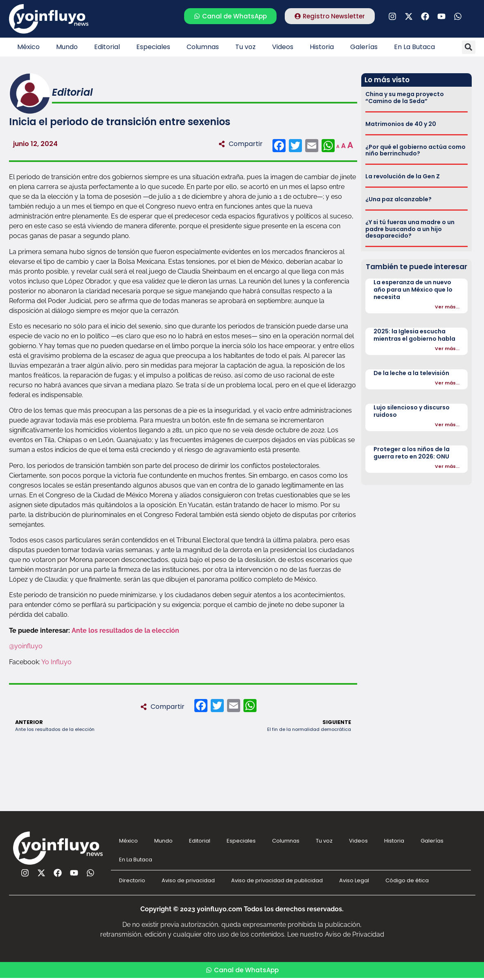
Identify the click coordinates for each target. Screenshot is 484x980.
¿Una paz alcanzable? (398, 199)
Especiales (153, 47)
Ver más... (447, 307)
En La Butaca (414, 47)
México (28, 47)
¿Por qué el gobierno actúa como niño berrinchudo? (415, 150)
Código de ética (407, 880)
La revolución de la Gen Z (403, 176)
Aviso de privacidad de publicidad (277, 880)
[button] (469, 47)
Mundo (67, 47)
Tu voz (245, 47)
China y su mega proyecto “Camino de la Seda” (405, 98)
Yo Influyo (56, 662)
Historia (322, 47)
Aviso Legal (354, 880)
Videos (283, 47)
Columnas (203, 47)
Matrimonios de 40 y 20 (401, 124)
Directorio (132, 880)
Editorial (107, 47)
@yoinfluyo (26, 646)
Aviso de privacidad (188, 880)
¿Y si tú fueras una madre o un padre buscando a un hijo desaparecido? (410, 229)
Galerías (364, 47)
